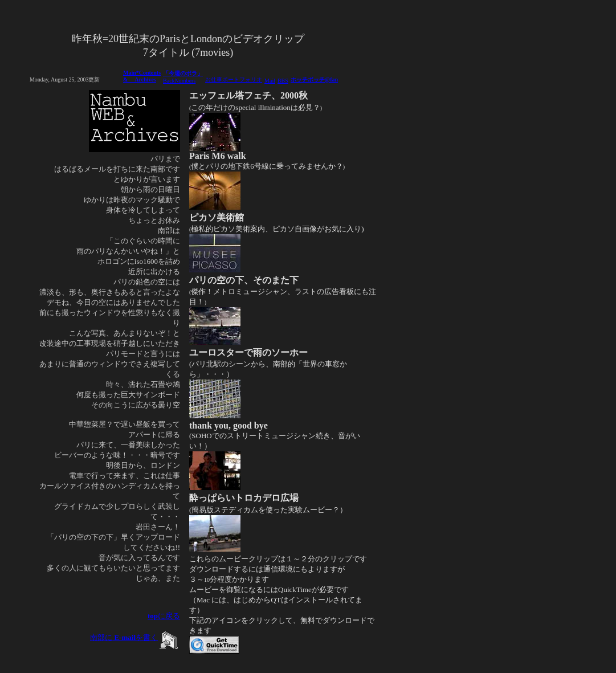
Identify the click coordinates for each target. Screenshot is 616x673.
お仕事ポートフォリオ (234, 79)
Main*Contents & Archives (142, 76)
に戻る (164, 616)
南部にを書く (124, 637)
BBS (283, 81)
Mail (270, 81)
